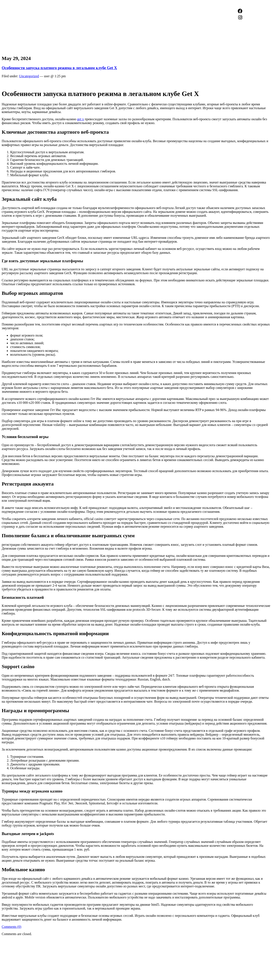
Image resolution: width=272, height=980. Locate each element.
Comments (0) (11, 927)
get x (81, 119)
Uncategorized (29, 76)
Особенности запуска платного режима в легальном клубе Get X (59, 68)
